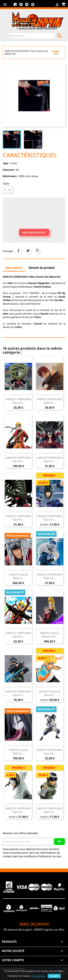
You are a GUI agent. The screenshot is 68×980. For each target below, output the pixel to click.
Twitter (21, 6)
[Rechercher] (32, 36)
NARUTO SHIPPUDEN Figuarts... (18, 693)
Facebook (15, 6)
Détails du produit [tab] (42, 268)
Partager (18, 251)
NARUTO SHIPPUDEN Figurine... (18, 401)
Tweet (28, 251)
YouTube (27, 6)
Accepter (54, 976)
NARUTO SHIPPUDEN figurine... (18, 459)
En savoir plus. (39, 976)
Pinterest (37, 251)
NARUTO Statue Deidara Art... (50, 635)
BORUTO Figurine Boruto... (50, 693)
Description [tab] (14, 268)
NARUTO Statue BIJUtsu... (18, 576)
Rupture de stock (34, 233)
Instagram (33, 6)
